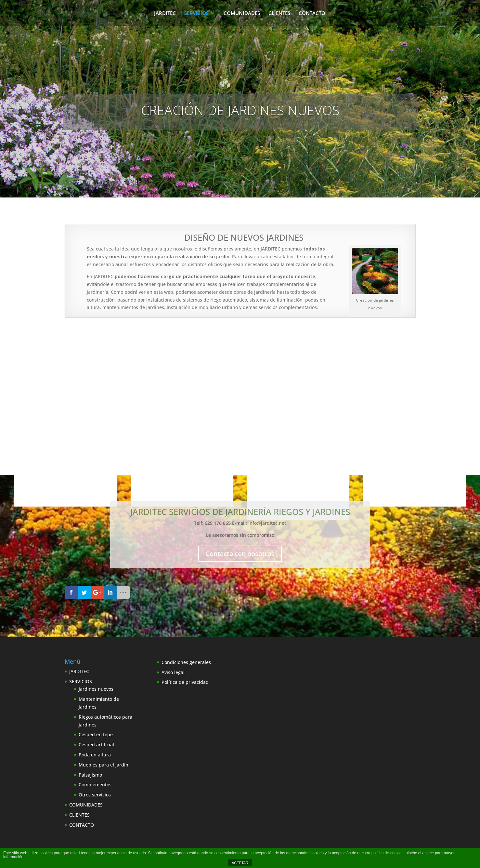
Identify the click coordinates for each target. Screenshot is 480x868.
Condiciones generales (186, 662)
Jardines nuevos (96, 689)
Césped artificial (96, 745)
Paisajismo (90, 775)
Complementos (95, 785)
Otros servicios (95, 795)
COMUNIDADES (242, 14)
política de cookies (388, 853)
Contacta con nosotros (240, 554)
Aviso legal (173, 672)
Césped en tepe (96, 734)
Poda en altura (95, 755)
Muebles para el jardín (104, 765)
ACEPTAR (240, 863)
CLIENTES (279, 14)
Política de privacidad (185, 682)
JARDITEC (165, 14)
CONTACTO (312, 14)
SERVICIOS (196, 14)
